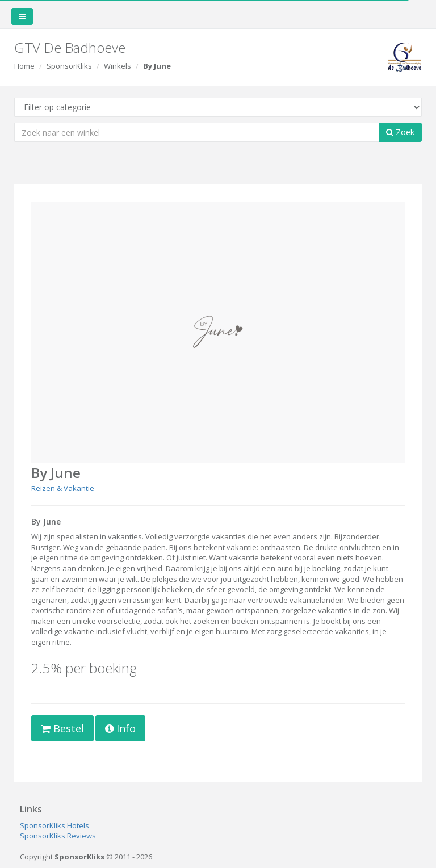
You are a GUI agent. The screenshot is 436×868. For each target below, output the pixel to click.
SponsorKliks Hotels (54, 825)
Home (24, 66)
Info (120, 728)
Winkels (118, 66)
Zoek (400, 132)
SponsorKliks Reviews (58, 836)
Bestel (62, 728)
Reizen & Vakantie (63, 488)
